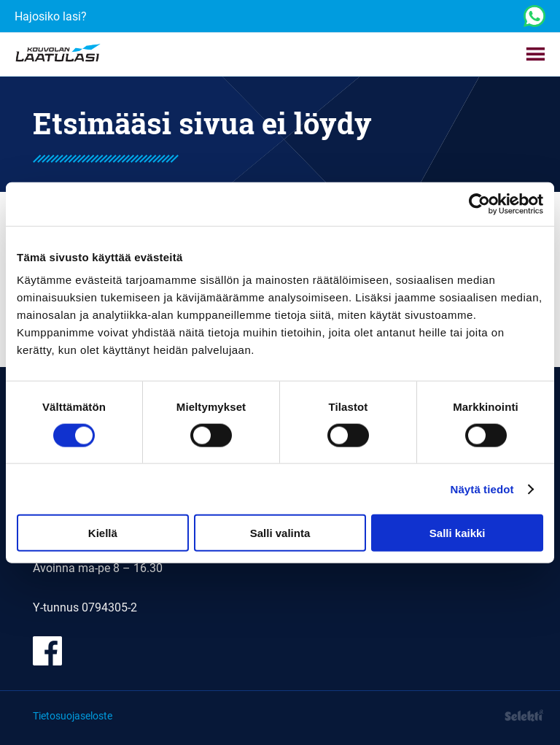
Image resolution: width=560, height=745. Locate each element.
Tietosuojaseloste (73, 715)
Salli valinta (280, 533)
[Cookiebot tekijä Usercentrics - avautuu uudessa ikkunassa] (479, 204)
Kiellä (103, 533)
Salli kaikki (458, 533)
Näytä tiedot (482, 489)
